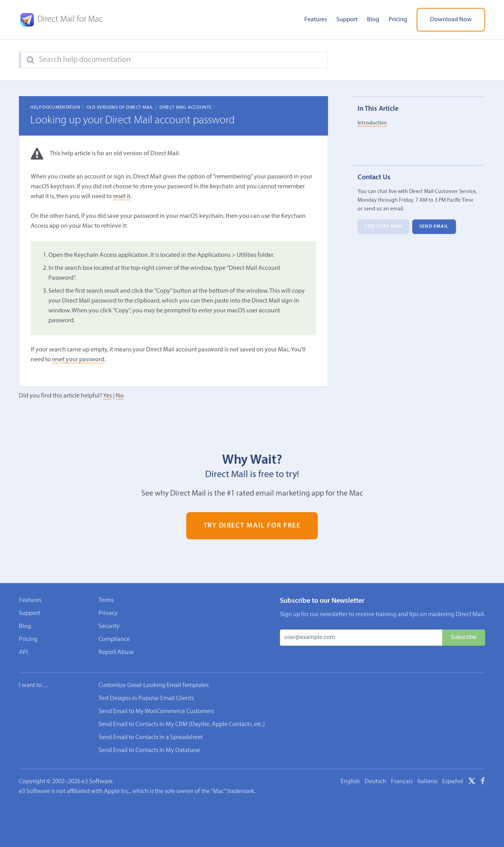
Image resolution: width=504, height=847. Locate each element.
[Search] (31, 60)
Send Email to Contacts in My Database (149, 750)
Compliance (114, 639)
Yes (107, 396)
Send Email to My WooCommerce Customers (156, 711)
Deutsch (375, 782)
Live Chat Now (384, 227)
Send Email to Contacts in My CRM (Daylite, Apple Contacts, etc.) (182, 724)
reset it (122, 197)
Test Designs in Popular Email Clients (146, 698)
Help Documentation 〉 (58, 108)
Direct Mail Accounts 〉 (189, 108)
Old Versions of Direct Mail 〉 (123, 108)
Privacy (108, 613)
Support (347, 20)
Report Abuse (116, 652)
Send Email (434, 227)
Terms (106, 600)
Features (316, 20)
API (23, 652)
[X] (472, 782)
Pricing (398, 20)
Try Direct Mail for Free (252, 526)
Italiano (427, 782)
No (120, 396)
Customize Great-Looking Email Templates (154, 685)
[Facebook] (483, 782)
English (350, 782)
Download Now (451, 20)
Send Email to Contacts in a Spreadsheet (151, 737)
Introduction (372, 123)
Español (453, 782)
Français (402, 782)
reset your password (78, 360)
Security (109, 626)
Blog (373, 20)
